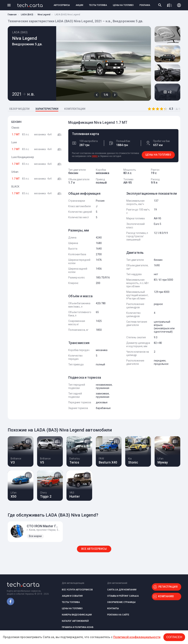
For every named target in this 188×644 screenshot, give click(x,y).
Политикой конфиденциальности (137, 637)
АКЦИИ (79, 5)
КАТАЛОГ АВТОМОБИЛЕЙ (75, 621)
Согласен (174, 637)
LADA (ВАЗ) (27, 15)
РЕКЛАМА (145, 5)
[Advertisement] (37, 258)
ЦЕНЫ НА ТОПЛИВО (123, 5)
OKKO (95, 156)
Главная (12, 15)
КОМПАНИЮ (166, 596)
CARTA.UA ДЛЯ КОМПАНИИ (122, 590)
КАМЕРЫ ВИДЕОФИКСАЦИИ (77, 615)
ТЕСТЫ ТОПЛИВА (98, 5)
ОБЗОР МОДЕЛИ (19, 109)
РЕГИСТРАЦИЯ (168, 587)
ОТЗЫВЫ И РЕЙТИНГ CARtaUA (123, 596)
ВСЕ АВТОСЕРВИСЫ (94, 549)
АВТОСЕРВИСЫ (62, 5)
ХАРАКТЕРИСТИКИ (47, 109)
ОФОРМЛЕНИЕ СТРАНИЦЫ (121, 602)
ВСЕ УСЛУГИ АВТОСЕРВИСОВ (77, 590)
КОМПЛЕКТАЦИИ (75, 109)
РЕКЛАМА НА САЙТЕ (118, 615)
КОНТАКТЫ (113, 608)
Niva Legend (44, 15)
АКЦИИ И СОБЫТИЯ (72, 596)
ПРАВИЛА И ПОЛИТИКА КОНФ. (78, 627)
